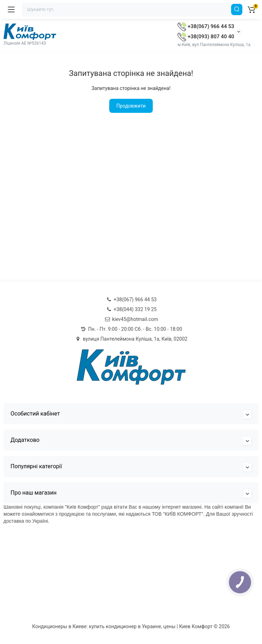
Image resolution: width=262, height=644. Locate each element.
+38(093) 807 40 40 (206, 37)
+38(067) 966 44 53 (206, 26)
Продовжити (131, 106)
